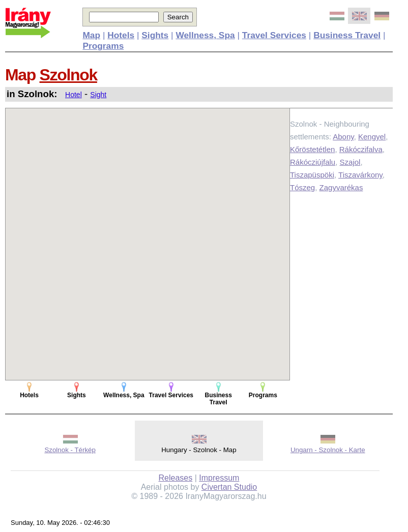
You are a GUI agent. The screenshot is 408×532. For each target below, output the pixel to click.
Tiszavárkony (360, 175)
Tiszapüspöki (312, 175)
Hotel (74, 95)
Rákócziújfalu (313, 162)
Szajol (350, 162)
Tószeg (302, 187)
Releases (176, 478)
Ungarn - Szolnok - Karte (328, 450)
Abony (343, 137)
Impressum (219, 478)
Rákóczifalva (361, 149)
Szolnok (68, 75)
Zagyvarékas (341, 187)
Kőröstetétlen (312, 149)
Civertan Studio (229, 487)
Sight (98, 95)
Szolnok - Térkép (70, 450)
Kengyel (372, 137)
